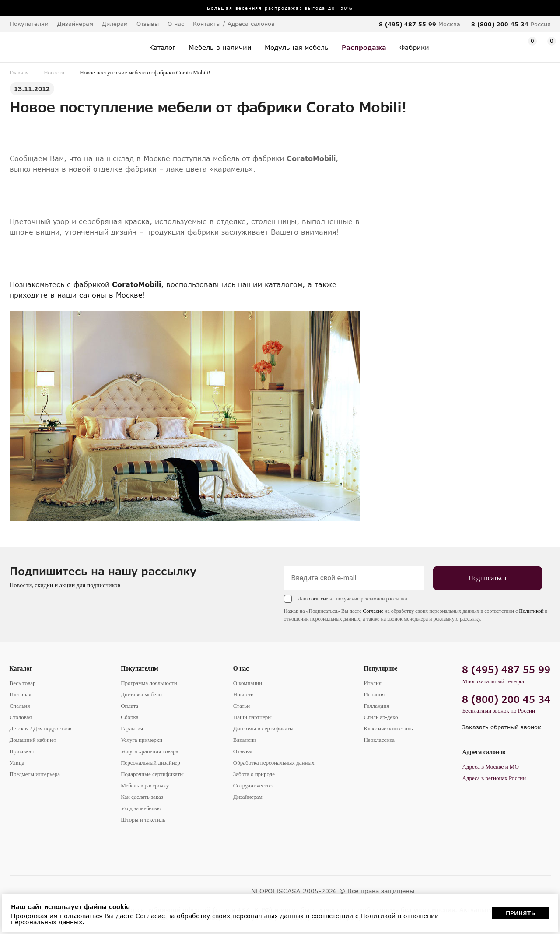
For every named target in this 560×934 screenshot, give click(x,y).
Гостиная (21, 694)
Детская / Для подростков (41, 729)
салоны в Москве (111, 295)
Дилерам (115, 24)
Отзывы (148, 24)
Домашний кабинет (33, 740)
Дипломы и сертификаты (263, 729)
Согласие (373, 611)
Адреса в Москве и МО (490, 767)
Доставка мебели (141, 694)
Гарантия (132, 729)
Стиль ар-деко (381, 717)
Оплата (129, 706)
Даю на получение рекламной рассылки (353, 599)
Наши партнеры (252, 717)
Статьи (241, 706)
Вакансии (245, 740)
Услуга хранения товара (149, 751)
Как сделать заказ (142, 797)
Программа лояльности (149, 683)
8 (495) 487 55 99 (408, 24)
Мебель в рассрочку (145, 785)
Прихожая (22, 751)
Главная (19, 72)
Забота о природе (254, 774)
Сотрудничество (253, 785)
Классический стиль (388, 729)
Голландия (376, 706)
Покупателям (140, 669)
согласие (318, 599)
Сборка (129, 717)
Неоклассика (379, 740)
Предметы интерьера (35, 774)
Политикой (531, 611)
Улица (17, 763)
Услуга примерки (142, 740)
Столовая (21, 717)
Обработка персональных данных (274, 763)
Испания (374, 694)
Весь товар (23, 683)
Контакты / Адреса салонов (234, 24)
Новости (54, 72)
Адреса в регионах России (494, 778)
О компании (248, 683)
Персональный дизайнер (150, 763)
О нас (241, 669)
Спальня (20, 706)
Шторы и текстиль (143, 820)
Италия (373, 683)
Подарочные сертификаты (152, 774)
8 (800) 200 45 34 (500, 24)
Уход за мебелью (141, 808)
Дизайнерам (75, 24)
